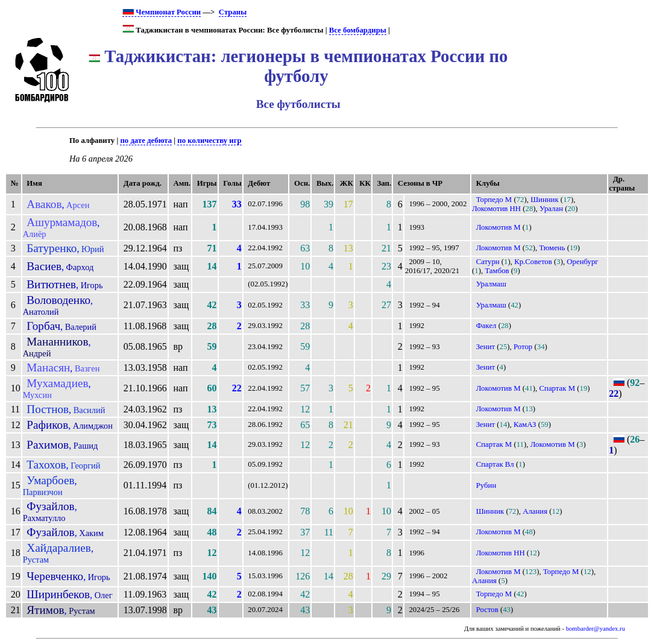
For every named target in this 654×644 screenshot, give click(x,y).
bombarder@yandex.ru (596, 629)
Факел (486, 326)
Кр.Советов (533, 262)
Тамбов (497, 271)
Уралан (551, 209)
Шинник (545, 200)
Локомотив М (498, 227)
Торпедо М (494, 200)
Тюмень (552, 248)
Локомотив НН (496, 209)
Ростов (487, 610)
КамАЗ (525, 425)
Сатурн (488, 262)
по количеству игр (209, 140)
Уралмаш (491, 284)
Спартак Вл (495, 464)
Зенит (486, 347)
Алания (535, 511)
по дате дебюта (146, 140)
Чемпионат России (162, 12)
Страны (233, 12)
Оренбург (582, 262)
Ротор (523, 347)
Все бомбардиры (358, 30)
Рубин (486, 485)
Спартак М (558, 388)
